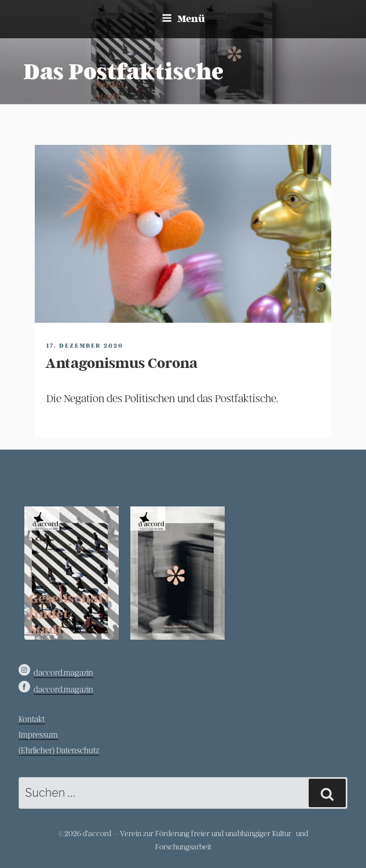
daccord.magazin (63, 673)
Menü (183, 19)
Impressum (38, 735)
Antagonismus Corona (121, 363)
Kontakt (32, 719)
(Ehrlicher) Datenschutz (59, 751)
